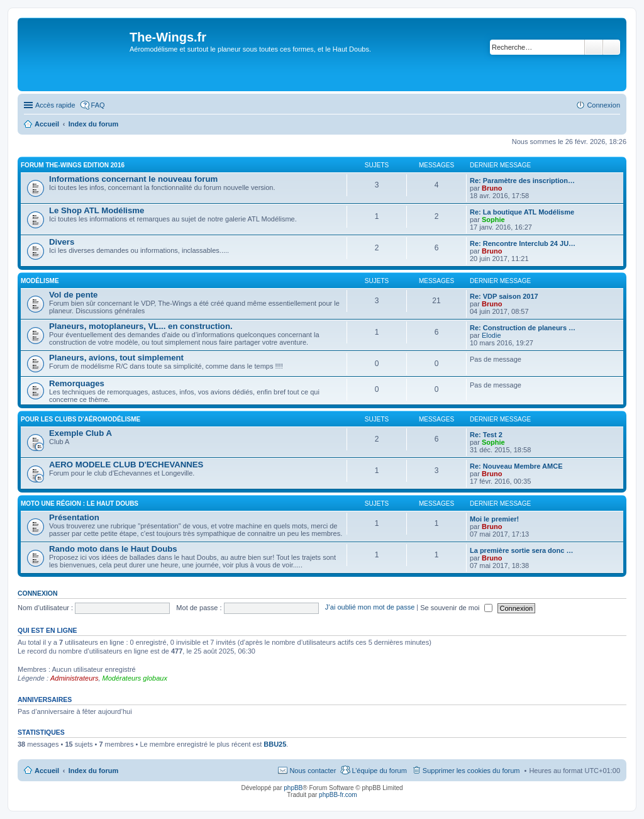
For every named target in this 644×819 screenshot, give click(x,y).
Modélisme (40, 281)
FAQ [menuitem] (98, 105)
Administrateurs (74, 678)
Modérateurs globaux (135, 678)
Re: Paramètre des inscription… (522, 181)
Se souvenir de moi (456, 608)
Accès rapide (55, 105)
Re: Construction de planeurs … (523, 328)
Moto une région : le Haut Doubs (80, 504)
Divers (62, 242)
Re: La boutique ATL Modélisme (522, 212)
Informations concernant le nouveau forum (133, 179)
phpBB (293, 788)
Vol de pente (73, 295)
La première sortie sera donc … (521, 550)
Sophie (493, 220)
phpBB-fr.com (338, 795)
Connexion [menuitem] (603, 105)
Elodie (491, 335)
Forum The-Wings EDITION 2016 (73, 165)
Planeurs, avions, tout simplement (116, 358)
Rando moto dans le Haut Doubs (113, 549)
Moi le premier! (494, 519)
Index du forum (93, 771)
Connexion (38, 593)
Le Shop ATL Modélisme (97, 210)
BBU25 (275, 744)
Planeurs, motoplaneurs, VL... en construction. (141, 326)
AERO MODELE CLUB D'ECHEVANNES (126, 465)
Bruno (492, 188)
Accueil (47, 771)
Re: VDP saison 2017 (504, 296)
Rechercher (594, 47)
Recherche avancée (612, 47)
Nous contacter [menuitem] (313, 771)
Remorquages (77, 383)
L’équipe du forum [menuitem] (379, 771)
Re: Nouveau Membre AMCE (516, 466)
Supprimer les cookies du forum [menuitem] (471, 771)
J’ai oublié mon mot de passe (370, 608)
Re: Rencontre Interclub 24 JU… (523, 243)
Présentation (74, 517)
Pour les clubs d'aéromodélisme (80, 419)
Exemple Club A (80, 433)
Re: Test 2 (486, 435)
